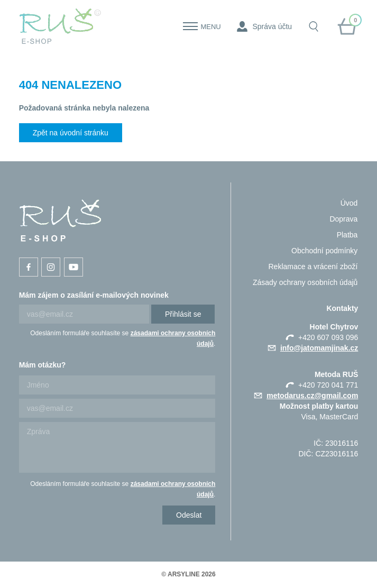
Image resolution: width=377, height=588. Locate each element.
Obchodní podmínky (324, 251)
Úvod (349, 203)
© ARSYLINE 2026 (188, 574)
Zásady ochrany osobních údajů (305, 282)
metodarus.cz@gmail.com (312, 396)
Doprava (343, 219)
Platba (347, 235)
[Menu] (191, 26)
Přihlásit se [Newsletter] (183, 314)
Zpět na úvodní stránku (71, 133)
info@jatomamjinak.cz (319, 348)
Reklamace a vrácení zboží (313, 267)
